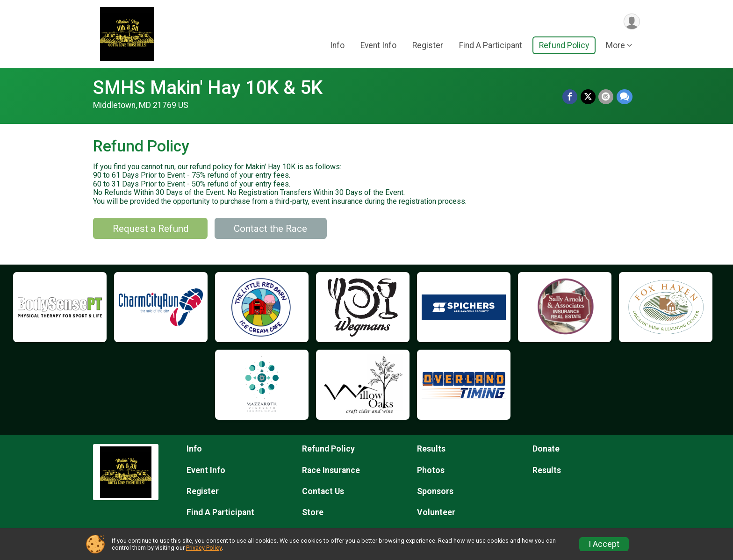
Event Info (378, 46)
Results (431, 449)
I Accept (604, 544)
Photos (431, 470)
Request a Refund (151, 229)
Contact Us (323, 491)
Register (428, 46)
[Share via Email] (606, 97)
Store (313, 512)
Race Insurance (331, 470)
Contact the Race (270, 229)
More (615, 46)
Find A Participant (491, 46)
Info (337, 46)
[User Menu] (631, 22)
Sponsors (435, 491)
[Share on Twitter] (589, 97)
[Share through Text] (625, 97)
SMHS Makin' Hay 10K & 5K (208, 88)
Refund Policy (564, 46)
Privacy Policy (204, 548)
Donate (546, 449)
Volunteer (436, 512)
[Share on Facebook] (571, 97)
